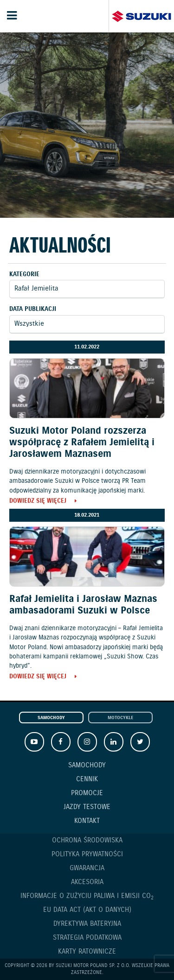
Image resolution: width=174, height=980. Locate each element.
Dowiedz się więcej (38, 502)
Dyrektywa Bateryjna (87, 924)
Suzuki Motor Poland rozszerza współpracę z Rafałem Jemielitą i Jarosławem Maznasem (82, 443)
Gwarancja (87, 868)
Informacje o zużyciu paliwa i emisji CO (87, 896)
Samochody (51, 718)
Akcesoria (87, 882)
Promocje (87, 793)
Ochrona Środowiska (87, 841)
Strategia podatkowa (87, 938)
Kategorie (24, 275)
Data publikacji (33, 309)
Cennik (87, 779)
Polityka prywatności (87, 854)
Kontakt (87, 821)
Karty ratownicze (87, 952)
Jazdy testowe (87, 807)
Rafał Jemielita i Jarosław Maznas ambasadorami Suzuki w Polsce (83, 605)
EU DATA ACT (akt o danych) (87, 910)
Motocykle (120, 718)
